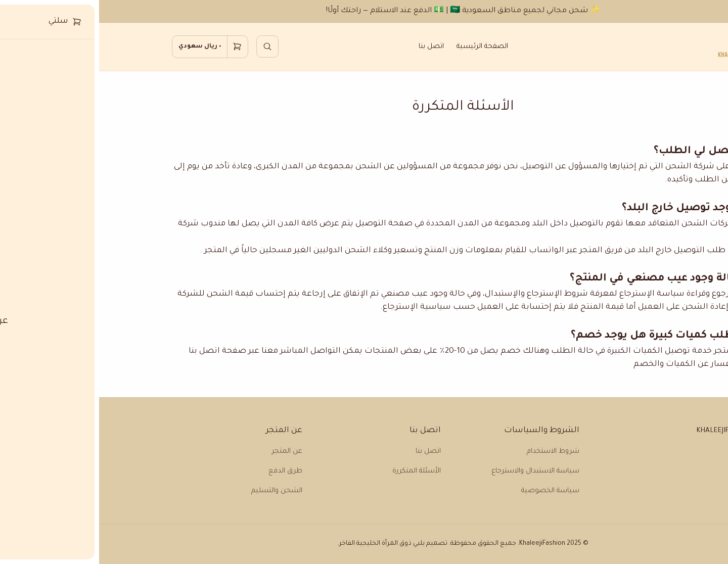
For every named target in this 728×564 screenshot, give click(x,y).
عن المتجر (188, 452)
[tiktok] (653, 466)
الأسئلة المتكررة (317, 471)
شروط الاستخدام (454, 452)
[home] (640, 46)
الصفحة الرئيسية (383, 47)
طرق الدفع (186, 471)
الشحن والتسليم (178, 491)
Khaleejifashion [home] (626, 431)
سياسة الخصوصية (451, 491)
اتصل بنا (332, 47)
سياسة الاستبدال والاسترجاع (436, 471)
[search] (168, 46)
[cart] (111, 47)
